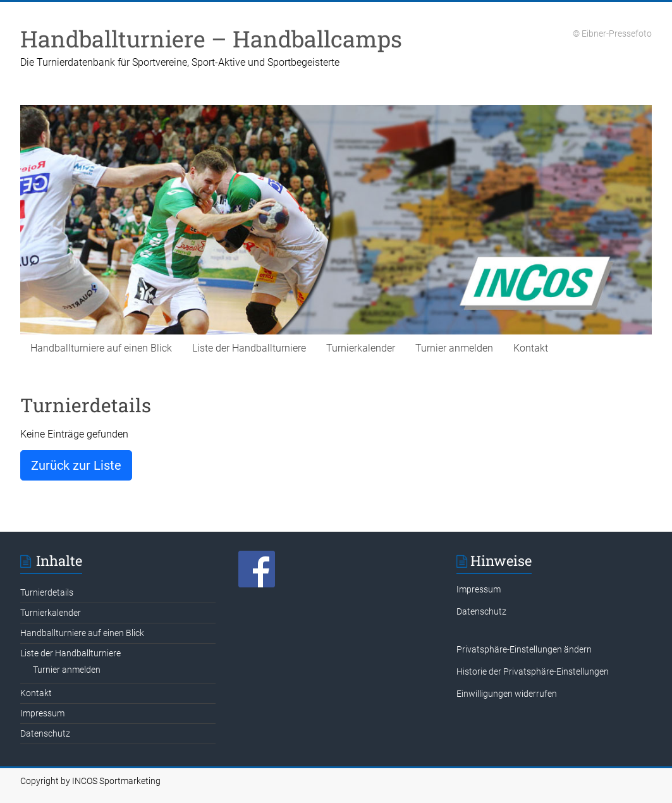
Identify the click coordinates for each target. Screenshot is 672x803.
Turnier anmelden (454, 348)
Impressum (42, 713)
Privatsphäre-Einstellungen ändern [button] (524, 649)
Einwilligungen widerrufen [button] (507, 694)
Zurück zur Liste (76, 465)
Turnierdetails (47, 592)
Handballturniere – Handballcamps (211, 39)
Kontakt (531, 348)
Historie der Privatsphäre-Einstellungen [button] (533, 671)
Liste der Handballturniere (249, 348)
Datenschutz (45, 733)
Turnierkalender (361, 348)
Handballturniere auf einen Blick (101, 348)
